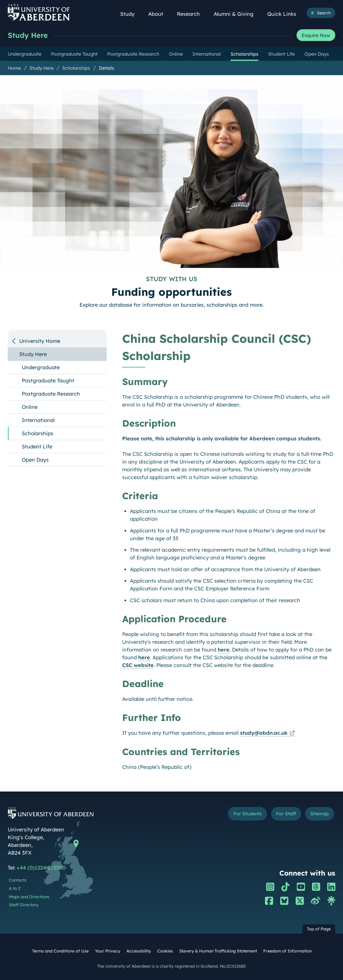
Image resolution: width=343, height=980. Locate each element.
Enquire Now (316, 35)
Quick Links (285, 14)
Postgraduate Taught (48, 381)
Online (30, 407)
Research (192, 14)
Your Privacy (108, 951)
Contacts (18, 880)
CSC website (138, 665)
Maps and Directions (29, 897)
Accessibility (139, 951)
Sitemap (319, 814)
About (159, 14)
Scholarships (76, 68)
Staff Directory (24, 905)
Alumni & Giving (237, 14)
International (38, 420)
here (224, 650)
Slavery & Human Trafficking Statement (218, 951)
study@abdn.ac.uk (264, 733)
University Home (40, 341)
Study (130, 14)
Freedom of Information (288, 951)
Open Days (35, 460)
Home (14, 68)
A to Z (15, 888)
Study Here (28, 35)
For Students (248, 814)
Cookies (165, 951)
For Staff (286, 814)
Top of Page (319, 929)
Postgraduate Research (51, 394)
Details (107, 68)
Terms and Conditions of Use (60, 951)
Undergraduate (41, 367)
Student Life (37, 447)
